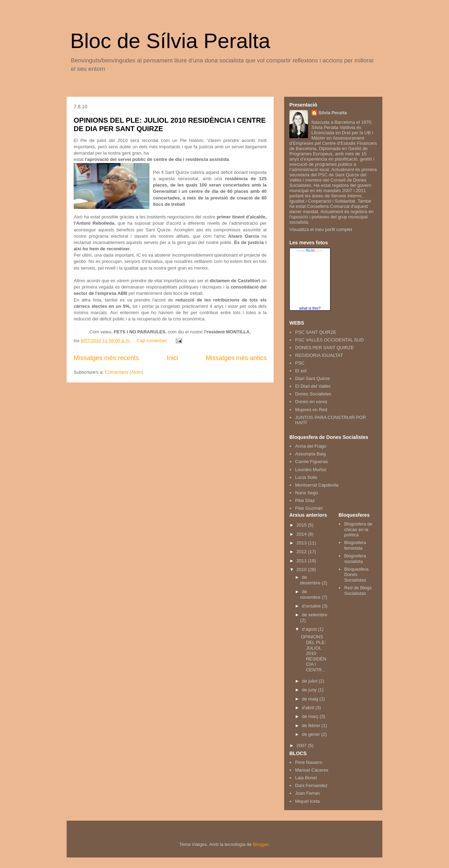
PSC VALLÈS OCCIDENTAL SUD (329, 340)
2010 (302, 569)
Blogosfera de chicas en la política (358, 529)
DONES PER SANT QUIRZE (324, 348)
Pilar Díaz (305, 500)
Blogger (261, 844)
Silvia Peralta (333, 113)
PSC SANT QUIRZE (316, 332)
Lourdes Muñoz (311, 470)
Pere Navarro (309, 762)
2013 (302, 543)
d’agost (310, 629)
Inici (172, 358)
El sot (301, 371)
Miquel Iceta (307, 801)
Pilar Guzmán (309, 508)
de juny (310, 690)
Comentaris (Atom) (124, 372)
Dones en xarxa (311, 402)
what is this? (310, 308)
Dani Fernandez (311, 785)
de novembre (311, 594)
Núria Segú (306, 493)
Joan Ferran (307, 793)
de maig (311, 699)
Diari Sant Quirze (312, 378)
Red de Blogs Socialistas (358, 591)
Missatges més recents (106, 358)
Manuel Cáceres (312, 770)
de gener (312, 734)
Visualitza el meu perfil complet (321, 229)
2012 (302, 552)
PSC (300, 363)
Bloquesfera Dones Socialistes (356, 575)
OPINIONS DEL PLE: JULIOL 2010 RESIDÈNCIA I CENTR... (313, 653)
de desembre (311, 580)
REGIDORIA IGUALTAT (319, 355)
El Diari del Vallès (313, 386)
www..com (310, 250)
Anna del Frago (311, 446)
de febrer (312, 725)
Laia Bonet (306, 778)
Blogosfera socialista (355, 559)
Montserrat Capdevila (317, 485)
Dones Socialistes (313, 394)
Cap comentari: (153, 341)
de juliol (310, 681)
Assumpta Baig (310, 454)
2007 (302, 745)
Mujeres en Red (311, 410)
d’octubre (312, 606)
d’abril (309, 708)
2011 (302, 561)
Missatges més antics (236, 358)
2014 (302, 534)
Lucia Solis (306, 477)
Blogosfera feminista (355, 545)
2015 (302, 525)
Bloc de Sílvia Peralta (170, 41)
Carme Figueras (311, 462)
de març (311, 716)
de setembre (315, 615)
